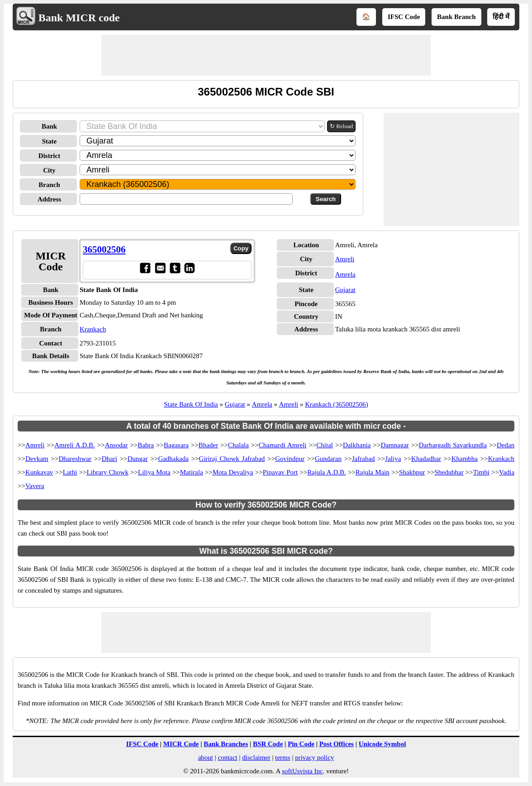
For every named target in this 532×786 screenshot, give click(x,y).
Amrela (345, 274)
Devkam (37, 459)
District (49, 156)
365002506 (104, 249)
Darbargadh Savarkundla (453, 445)
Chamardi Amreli (283, 445)
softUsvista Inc (302, 771)
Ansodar (116, 445)
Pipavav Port (280, 472)
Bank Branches (226, 744)
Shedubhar (449, 472)
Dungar (138, 459)
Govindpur (290, 459)
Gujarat (345, 290)
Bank (49, 126)
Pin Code (301, 744)
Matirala (192, 472)
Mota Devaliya (233, 472)
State (50, 141)
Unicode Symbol (382, 744)
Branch (49, 185)
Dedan (506, 445)
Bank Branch (456, 17)
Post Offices (337, 744)
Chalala (238, 445)
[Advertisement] (266, 55)
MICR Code (181, 744)
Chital (325, 445)
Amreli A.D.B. (75, 445)
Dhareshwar (75, 459)
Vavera (35, 486)
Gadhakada (173, 459)
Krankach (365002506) (337, 404)
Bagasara (176, 445)
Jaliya (393, 459)
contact (227, 757)
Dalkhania (357, 445)
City (49, 170)
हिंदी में (501, 17)
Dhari (109, 459)
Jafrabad (363, 459)
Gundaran (328, 459)
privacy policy (314, 757)
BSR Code (268, 744)
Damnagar (394, 445)
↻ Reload (341, 126)
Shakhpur (412, 472)
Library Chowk (107, 472)
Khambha (465, 459)
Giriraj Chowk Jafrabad (232, 459)
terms (283, 757)
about (206, 757)
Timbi (481, 472)
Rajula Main (373, 472)
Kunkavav (39, 472)
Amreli (345, 259)
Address (49, 199)
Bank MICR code (79, 18)
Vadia (507, 472)
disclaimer (256, 757)
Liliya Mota (154, 472)
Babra (146, 445)
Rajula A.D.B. (326, 472)
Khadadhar (426, 459)
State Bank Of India (191, 404)
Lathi (70, 472)
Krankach (93, 329)
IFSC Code (404, 17)
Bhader (208, 445)
